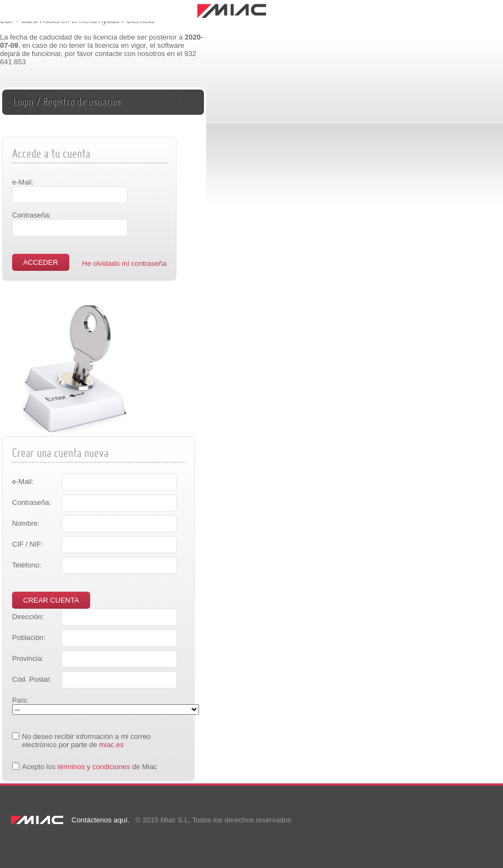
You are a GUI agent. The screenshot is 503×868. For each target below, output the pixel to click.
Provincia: (28, 658)
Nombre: (26, 523)
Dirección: (28, 617)
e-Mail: (23, 182)
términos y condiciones (93, 767)
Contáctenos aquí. (101, 820)
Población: (29, 638)
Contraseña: (32, 215)
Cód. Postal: (32, 679)
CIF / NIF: (27, 544)
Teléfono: (27, 565)
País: (20, 700)
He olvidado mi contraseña (124, 263)
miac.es (111, 745)
